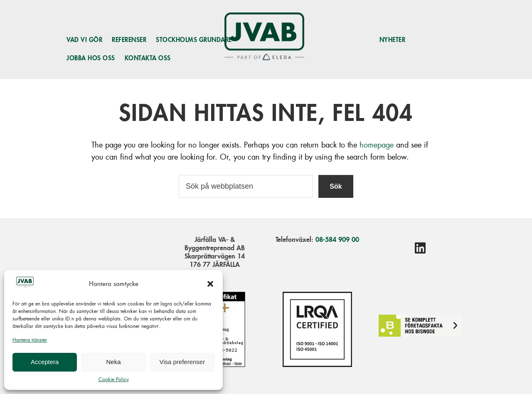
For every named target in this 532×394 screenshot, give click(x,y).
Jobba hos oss (91, 58)
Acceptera (45, 362)
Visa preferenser (182, 362)
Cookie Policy (114, 379)
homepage (377, 145)
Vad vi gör (84, 40)
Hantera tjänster (30, 340)
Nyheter (393, 40)
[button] (210, 284)
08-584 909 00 (337, 240)
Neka (113, 362)
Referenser (129, 40)
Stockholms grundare (194, 40)
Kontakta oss (148, 58)
